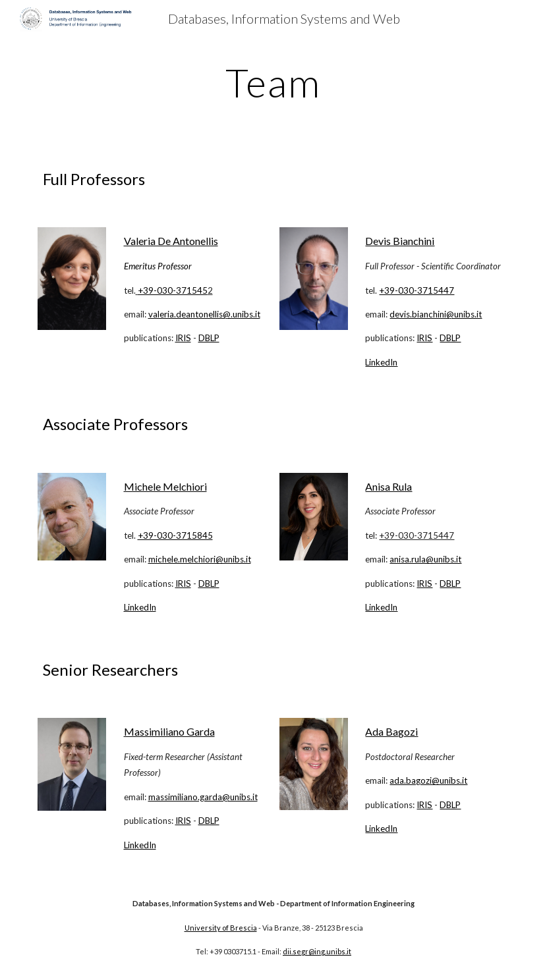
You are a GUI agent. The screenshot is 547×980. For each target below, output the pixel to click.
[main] (274, 82)
